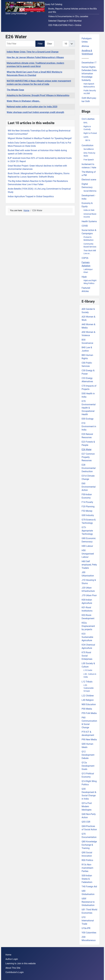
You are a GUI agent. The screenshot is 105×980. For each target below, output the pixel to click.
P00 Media (87, 709)
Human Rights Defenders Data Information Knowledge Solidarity (89, 74)
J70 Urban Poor (89, 595)
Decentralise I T (89, 63)
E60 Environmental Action (89, 487)
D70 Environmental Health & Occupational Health (89, 408)
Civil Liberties (88, 119)
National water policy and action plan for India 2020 (32, 107)
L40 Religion (88, 700)
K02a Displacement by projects (88, 626)
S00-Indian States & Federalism (87, 879)
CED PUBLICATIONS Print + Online (65, 25)
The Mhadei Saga (15, 90)
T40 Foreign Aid (89, 887)
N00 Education (89, 704)
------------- (85, 58)
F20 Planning (88, 507)
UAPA (86, 137)
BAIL (86, 123)
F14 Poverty (87, 502)
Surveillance (89, 149)
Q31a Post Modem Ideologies (87, 806)
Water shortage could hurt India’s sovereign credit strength (35, 112)
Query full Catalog (54, 4)
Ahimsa (85, 46)
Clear (49, 44)
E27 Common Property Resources (88, 457)
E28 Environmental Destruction (89, 468)
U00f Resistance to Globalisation (88, 902)
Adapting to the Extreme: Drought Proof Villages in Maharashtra (38, 95)
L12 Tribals (87, 682)
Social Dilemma (90, 191)
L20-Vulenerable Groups (89, 688)
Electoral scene (89, 180)
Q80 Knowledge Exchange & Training (89, 845)
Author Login (12, 959)
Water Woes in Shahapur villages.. (23, 101)
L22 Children (88, 696)
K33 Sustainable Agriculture (87, 637)
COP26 (85, 258)
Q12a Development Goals (88, 766)
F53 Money (87, 511)
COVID (85, 226)
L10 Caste (88, 670)
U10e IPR (86, 928)
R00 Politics (87, 860)
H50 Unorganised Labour (88, 554)
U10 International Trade (88, 921)
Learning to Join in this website (21, 963)
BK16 (88, 140)
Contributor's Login (15, 972)
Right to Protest (90, 133)
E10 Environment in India (89, 426)
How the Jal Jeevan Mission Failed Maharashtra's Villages (35, 57)
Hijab (84, 277)
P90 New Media (89, 740)
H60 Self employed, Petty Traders (89, 565)
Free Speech (89, 160)
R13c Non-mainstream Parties (87, 868)
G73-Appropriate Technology (87, 531)
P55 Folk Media (89, 713)
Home (8, 955)
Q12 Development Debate (88, 755)
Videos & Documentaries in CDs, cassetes (68, 16)
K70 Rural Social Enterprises (87, 656)
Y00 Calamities (89, 933)
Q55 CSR (86, 822)
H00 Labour (87, 546)
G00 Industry (88, 515)
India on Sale (89, 210)
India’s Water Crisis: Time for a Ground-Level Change (33, 52)
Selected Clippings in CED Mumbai (65, 21)
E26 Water (87, 449)
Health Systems (89, 221)
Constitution (87, 145)
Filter (40, 44)
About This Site (13, 968)
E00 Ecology (88, 419)
